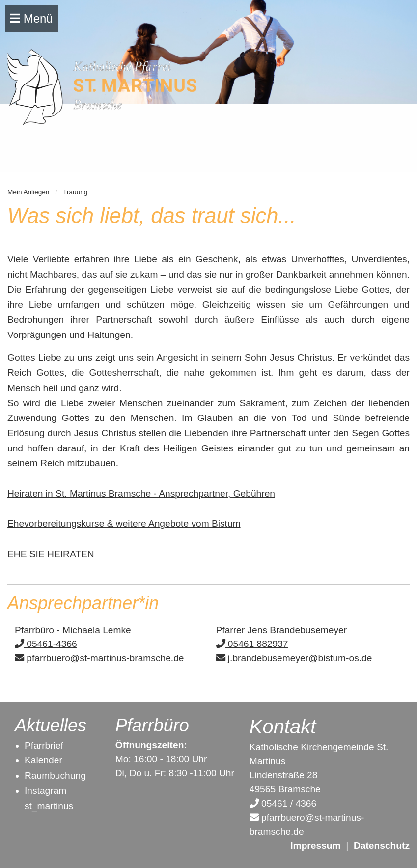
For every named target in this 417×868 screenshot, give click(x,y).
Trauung (75, 192)
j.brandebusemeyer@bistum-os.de (294, 658)
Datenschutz (382, 846)
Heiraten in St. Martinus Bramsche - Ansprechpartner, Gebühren (141, 493)
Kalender (43, 760)
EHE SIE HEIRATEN (51, 554)
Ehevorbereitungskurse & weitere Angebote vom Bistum (124, 523)
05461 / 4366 (283, 803)
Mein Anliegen (28, 192)
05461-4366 (46, 644)
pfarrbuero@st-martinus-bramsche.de (99, 658)
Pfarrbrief (44, 745)
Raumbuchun (53, 775)
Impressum (315, 846)
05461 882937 (252, 644)
